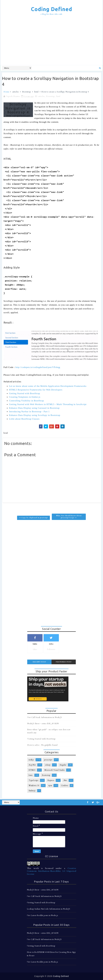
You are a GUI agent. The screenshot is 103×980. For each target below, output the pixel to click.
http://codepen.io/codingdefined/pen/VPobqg (38, 367)
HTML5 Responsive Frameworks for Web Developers (36, 390)
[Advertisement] (53, 41)
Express (51, 780)
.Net (65, 780)
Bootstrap (27, 92)
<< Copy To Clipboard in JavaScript (33, 518)
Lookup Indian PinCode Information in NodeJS (49, 909)
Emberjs (32, 791)
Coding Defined (51, 9)
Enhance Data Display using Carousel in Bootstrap (34, 408)
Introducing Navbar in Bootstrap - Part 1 (29, 412)
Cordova (65, 786)
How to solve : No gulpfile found (42, 745)
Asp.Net (32, 765)
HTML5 (32, 770)
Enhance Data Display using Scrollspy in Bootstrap (35, 415)
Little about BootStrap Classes (24, 419)
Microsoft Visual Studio (55, 770)
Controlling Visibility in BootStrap (26, 401)
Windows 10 (34, 786)
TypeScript (34, 780)
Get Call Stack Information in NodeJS (45, 717)
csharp (48, 765)
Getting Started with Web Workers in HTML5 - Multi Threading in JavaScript (48, 404)
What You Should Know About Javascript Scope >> (69, 517)
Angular (63, 765)
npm (50, 786)
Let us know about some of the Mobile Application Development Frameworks (48, 386)
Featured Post (64, 662)
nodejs (31, 760)
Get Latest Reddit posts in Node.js (42, 915)
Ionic (31, 775)
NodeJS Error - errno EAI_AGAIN (43, 724)
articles (16, 92)
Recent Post (39, 662)
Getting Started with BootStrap (25, 393)
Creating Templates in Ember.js (25, 397)
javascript (48, 760)
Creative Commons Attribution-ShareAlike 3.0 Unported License (52, 871)
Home (6, 92)
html (36, 92)
